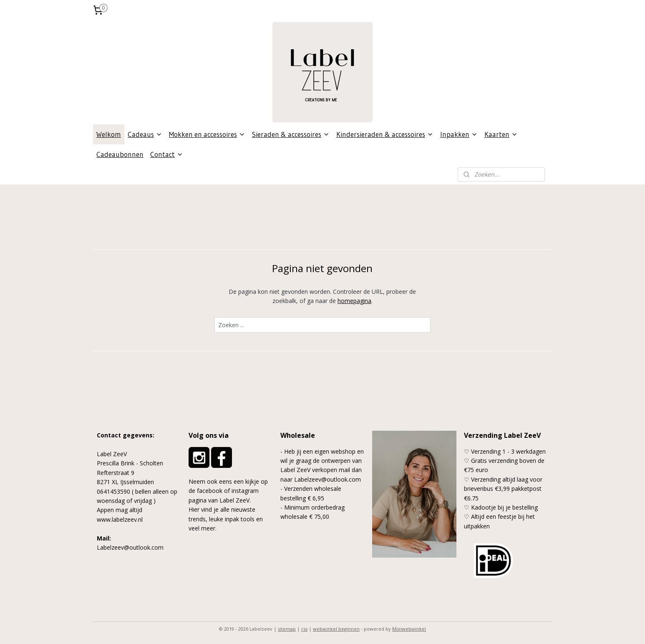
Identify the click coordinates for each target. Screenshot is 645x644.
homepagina (354, 301)
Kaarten (501, 134)
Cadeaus (145, 134)
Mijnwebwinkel (409, 629)
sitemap (287, 629)
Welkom (109, 134)
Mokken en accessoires (207, 134)
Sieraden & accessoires (291, 134)
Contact (167, 154)
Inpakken (459, 134)
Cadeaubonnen (120, 154)
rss (304, 629)
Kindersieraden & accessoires (385, 134)
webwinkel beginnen (336, 629)
